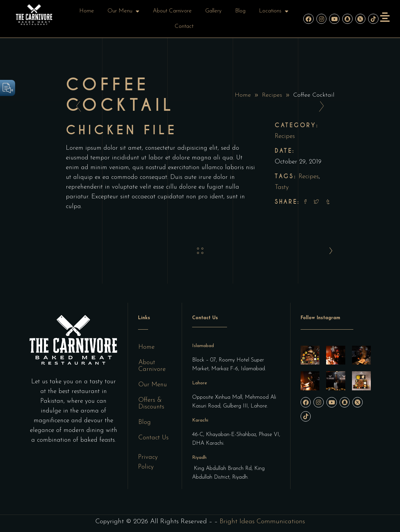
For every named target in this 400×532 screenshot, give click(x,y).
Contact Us (153, 438)
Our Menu (123, 11)
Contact (184, 26)
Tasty (282, 187)
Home (87, 11)
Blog (240, 11)
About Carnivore (172, 11)
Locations (274, 11)
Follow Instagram (320, 318)
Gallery (213, 11)
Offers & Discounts (151, 404)
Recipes (272, 95)
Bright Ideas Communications (262, 522)
